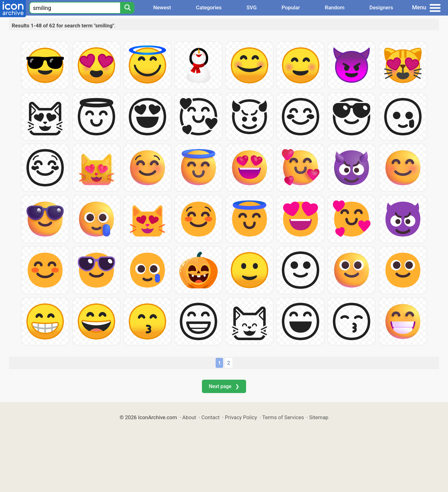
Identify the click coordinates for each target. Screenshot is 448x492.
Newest (162, 7)
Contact (210, 417)
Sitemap (319, 417)
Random (335, 7)
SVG (252, 7)
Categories (209, 7)
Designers (381, 7)
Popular (291, 7)
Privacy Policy (241, 417)
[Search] (127, 8)
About (189, 417)
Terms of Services (283, 417)
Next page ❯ (224, 386)
